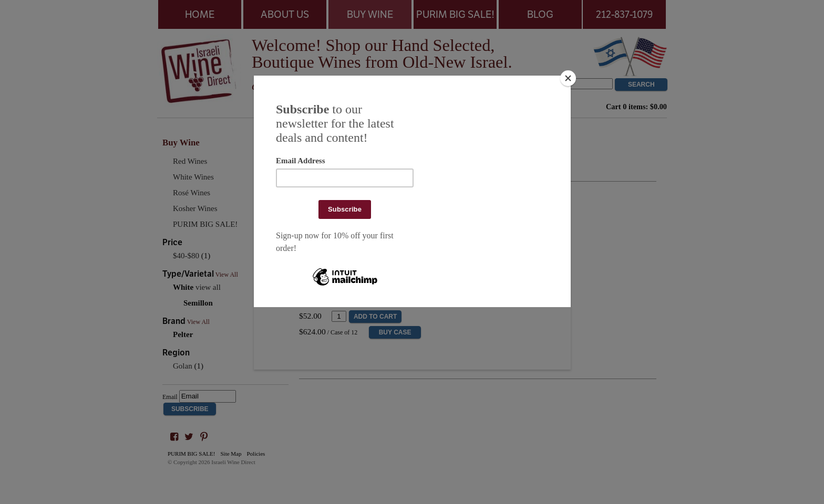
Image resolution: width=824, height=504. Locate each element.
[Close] (568, 78)
